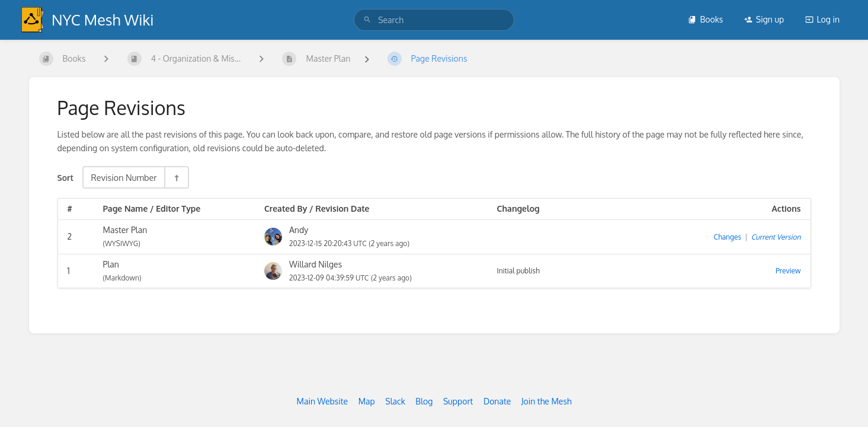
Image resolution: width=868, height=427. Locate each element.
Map (367, 401)
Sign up (764, 19)
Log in (822, 19)
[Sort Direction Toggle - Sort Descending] (176, 177)
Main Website (322, 401)
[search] (434, 20)
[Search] (367, 20)
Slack (395, 401)
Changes (728, 237)
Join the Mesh (547, 401)
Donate (497, 401)
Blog (424, 401)
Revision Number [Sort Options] (124, 177)
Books (705, 19)
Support (458, 401)
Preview (788, 271)
